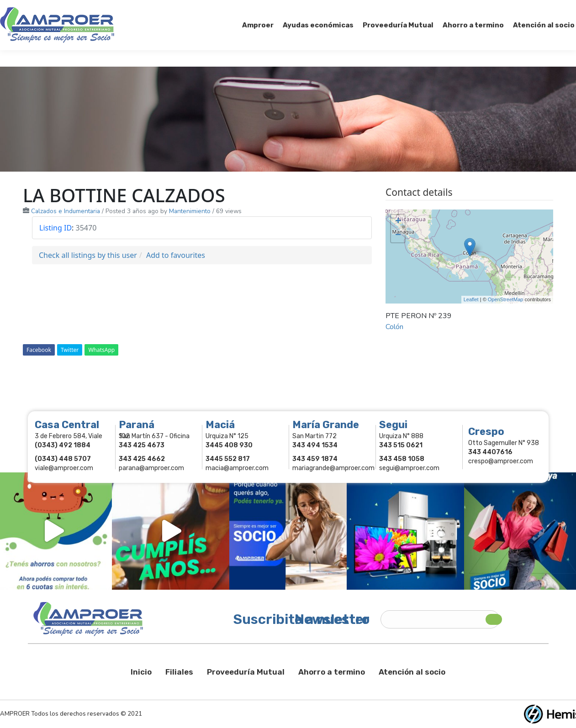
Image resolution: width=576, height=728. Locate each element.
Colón (394, 327)
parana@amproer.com (151, 468)
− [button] (398, 236)
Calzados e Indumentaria (66, 211)
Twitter (70, 350)
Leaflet (471, 299)
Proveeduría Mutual (246, 672)
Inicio (141, 672)
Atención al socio (412, 672)
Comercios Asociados (518, 8)
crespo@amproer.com (501, 461)
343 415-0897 (102, 8)
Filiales (179, 672)
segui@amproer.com (409, 468)
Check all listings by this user (88, 255)
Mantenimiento (190, 211)
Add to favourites (176, 255)
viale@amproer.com (64, 468)
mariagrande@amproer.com (333, 468)
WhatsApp (101, 350)
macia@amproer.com (237, 468)
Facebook (39, 350)
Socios (461, 8)
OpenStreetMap (506, 299)
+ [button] (398, 222)
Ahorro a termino (332, 672)
